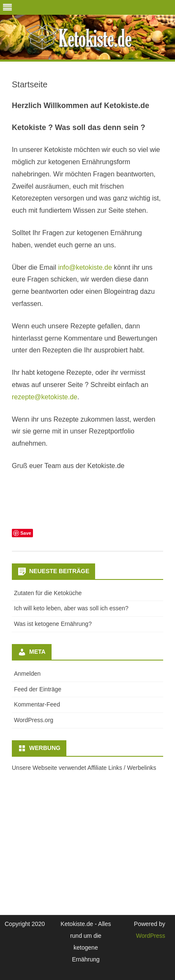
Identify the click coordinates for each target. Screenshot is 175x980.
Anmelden (27, 674)
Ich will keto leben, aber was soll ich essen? (71, 608)
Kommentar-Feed (37, 704)
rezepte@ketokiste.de (45, 397)
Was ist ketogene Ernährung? (53, 624)
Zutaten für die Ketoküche (48, 593)
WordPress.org (34, 720)
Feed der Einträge (38, 689)
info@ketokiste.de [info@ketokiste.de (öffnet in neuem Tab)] (85, 267)
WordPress (151, 936)
